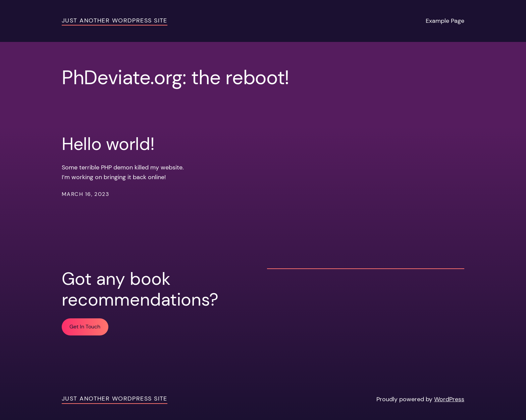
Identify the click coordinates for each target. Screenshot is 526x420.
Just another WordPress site (115, 20)
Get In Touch (85, 327)
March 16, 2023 (85, 194)
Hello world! (108, 144)
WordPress (449, 399)
